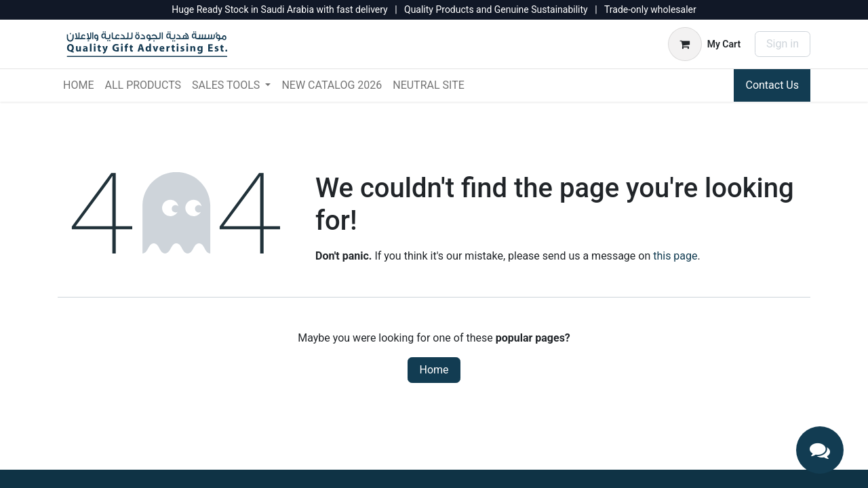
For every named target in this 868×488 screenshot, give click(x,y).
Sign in (783, 44)
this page (675, 256)
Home (434, 370)
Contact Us (772, 85)
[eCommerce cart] (704, 44)
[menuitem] (78, 85)
